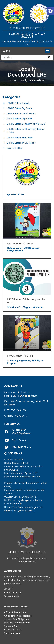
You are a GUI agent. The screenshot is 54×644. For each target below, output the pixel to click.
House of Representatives (17, 623)
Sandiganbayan (12, 633)
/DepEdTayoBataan (21, 433)
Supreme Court (12, 626)
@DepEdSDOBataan (22, 447)
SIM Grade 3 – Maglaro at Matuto (25, 307)
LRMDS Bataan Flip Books (20, 243)
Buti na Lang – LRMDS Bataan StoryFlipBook (23, 249)
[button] (50, 11)
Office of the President (15, 612)
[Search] (49, 57)
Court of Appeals (13, 629)
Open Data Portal (13, 592)
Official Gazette (12, 596)
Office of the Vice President (18, 616)
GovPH (6, 51)
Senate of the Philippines (17, 619)
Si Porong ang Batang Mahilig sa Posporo (25, 362)
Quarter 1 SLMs (16, 194)
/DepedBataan (19, 430)
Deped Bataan (19, 440)
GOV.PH (8, 589)
